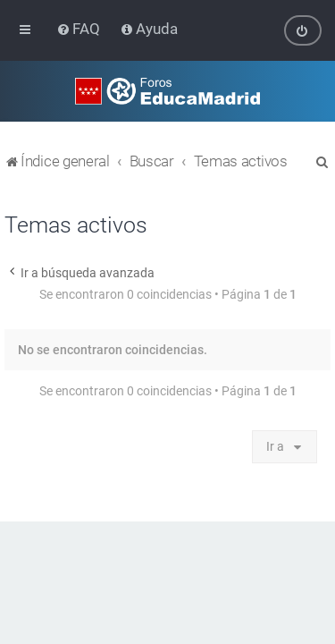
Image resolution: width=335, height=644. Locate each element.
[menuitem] (80, 29)
